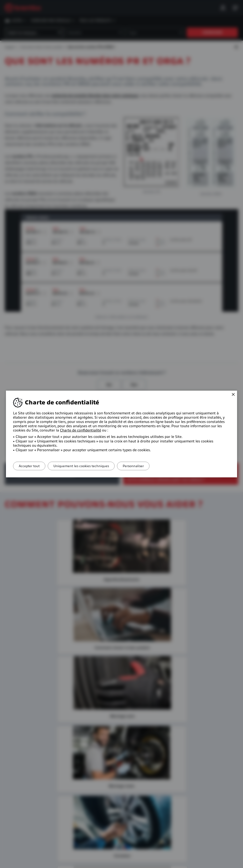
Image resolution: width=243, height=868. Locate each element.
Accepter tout (31, 466)
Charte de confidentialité (81, 430)
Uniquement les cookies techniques (86, 466)
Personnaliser (142, 466)
